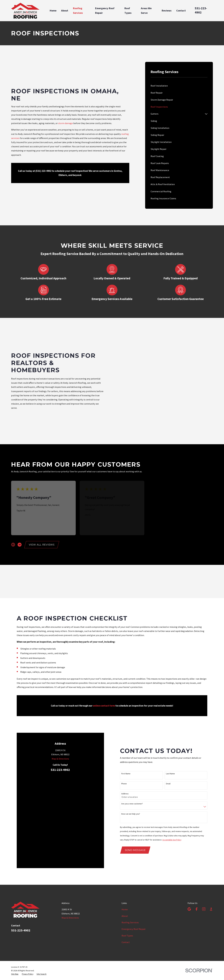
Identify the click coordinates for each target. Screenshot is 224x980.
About (125, 852)
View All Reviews (42, 510)
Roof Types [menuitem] (128, 11)
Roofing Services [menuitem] (78, 11)
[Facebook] (196, 845)
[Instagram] (204, 845)
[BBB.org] (211, 845)
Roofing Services (130, 859)
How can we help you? (131, 764)
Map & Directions (60, 753)
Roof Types (127, 872)
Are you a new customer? (132, 754)
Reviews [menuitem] (167, 11)
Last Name (170, 724)
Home (125, 846)
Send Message (135, 801)
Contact (126, 879)
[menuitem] (179, 86)
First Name (126, 724)
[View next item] (20, 510)
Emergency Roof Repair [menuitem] (105, 11)
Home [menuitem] (53, 11)
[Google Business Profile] (189, 845)
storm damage (65, 123)
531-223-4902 (201, 10)
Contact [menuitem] (181, 11)
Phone (124, 734)
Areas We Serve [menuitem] (146, 11)
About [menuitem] (65, 11)
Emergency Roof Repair (134, 865)
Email (168, 734)
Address (125, 744)
